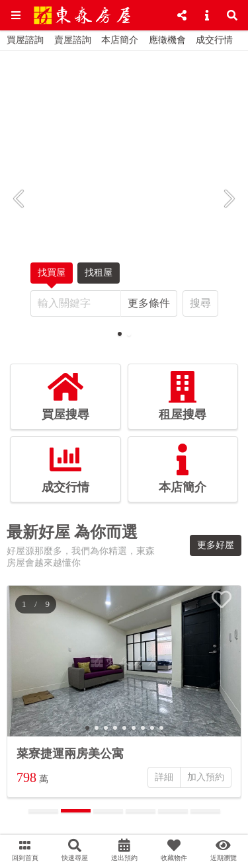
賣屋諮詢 (73, 40)
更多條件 (149, 303)
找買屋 (52, 276)
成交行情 (214, 40)
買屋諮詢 (25, 40)
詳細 (164, 777)
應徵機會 (167, 40)
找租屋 (99, 275)
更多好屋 (216, 545)
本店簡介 (120, 40)
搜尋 (200, 303)
